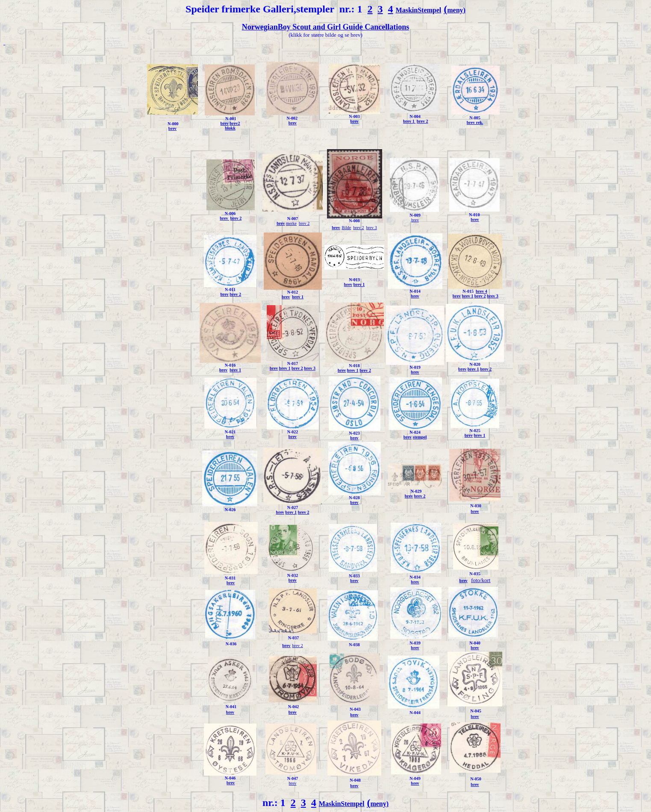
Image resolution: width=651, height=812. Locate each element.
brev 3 (371, 228)
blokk (230, 128)
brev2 (235, 123)
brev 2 (423, 121)
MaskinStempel (419, 10)
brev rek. (475, 122)
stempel (420, 437)
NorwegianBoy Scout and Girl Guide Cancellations (326, 27)
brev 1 (409, 121)
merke (291, 223)
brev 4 (482, 291)
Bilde (347, 228)
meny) (456, 10)
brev (172, 128)
